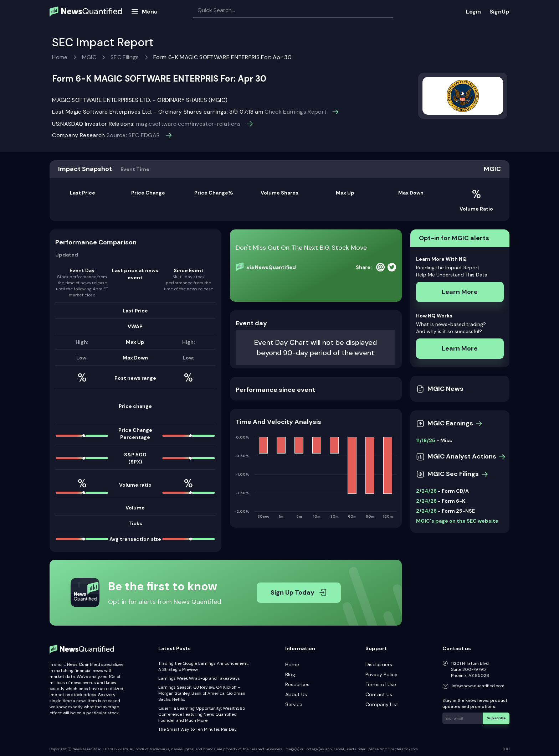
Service (294, 704)
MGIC (89, 57)
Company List (382, 704)
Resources (297, 684)
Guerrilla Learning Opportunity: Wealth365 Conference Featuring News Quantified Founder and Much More (202, 714)
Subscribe (496, 718)
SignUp (499, 12)
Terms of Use (381, 684)
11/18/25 (426, 440)
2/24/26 (426, 491)
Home (60, 57)
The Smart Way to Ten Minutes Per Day (198, 729)
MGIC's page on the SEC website (457, 521)
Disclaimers (379, 664)
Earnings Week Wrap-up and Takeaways (199, 678)
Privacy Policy (381, 674)
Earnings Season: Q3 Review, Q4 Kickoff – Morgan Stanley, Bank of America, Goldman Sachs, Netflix (202, 693)
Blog (290, 674)
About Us (296, 694)
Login (473, 12)
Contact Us (379, 694)
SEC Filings (125, 57)
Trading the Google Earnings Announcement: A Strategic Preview (203, 666)
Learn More (460, 292)
